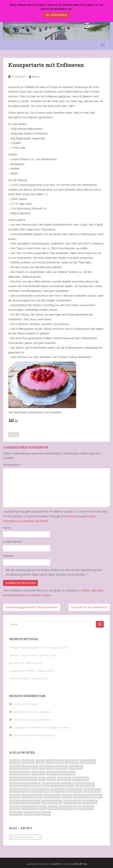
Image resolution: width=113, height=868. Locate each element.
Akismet (71, 516)
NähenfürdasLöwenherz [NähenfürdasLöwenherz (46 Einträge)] (88, 796)
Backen (14, 434)
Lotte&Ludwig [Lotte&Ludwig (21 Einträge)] (40, 790)
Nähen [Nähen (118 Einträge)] (67, 796)
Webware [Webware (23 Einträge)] (16, 813)
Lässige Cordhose (39, 720)
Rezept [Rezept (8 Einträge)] (53, 808)
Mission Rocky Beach (23, 655)
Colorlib (55, 864)
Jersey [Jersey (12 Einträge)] (51, 779)
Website (8, 556)
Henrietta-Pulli (18, 678)
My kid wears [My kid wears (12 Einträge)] (52, 796)
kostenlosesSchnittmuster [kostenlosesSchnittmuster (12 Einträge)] (25, 785)
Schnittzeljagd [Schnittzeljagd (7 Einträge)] (68, 808)
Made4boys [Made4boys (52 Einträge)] (74, 790)
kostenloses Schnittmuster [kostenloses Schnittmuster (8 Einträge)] (58, 785)
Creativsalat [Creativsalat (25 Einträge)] (88, 762)
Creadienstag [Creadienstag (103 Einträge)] (55, 762)
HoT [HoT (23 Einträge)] (42, 779)
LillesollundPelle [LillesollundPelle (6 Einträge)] (20, 790)
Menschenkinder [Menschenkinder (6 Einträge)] (32, 796)
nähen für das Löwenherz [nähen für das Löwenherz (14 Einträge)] (25, 802)
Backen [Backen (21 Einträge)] (15, 762)
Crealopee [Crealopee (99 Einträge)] (72, 762)
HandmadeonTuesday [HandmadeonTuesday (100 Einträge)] (23, 779)
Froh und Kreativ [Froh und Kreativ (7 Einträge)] (20, 773)
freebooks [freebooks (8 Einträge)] (76, 767)
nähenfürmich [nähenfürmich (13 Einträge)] (72, 802)
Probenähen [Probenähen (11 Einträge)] (29, 808)
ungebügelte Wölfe (21, 671)
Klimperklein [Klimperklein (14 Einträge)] (80, 779)
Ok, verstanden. (56, 15)
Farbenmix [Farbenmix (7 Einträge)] (46, 767)
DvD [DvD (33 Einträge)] (34, 767)
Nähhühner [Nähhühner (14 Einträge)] (90, 802)
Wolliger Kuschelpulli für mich (28, 647)
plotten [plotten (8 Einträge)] (15, 808)
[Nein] (108, 11)
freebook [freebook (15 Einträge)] (61, 767)
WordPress (81, 864)
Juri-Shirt (15, 663)
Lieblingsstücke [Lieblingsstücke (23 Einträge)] (85, 785)
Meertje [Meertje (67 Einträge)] (15, 796)
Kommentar (12, 465)
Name (7, 528)
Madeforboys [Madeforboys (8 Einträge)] (92, 790)
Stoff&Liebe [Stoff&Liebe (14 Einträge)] (86, 808)
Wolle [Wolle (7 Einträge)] (46, 813)
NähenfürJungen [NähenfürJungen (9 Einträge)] (52, 802)
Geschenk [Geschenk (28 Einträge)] (38, 773)
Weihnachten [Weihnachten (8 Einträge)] (32, 813)
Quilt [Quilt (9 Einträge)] (43, 808)
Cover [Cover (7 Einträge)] (40, 762)
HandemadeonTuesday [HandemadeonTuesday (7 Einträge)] (61, 773)
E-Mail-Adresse (13, 542)
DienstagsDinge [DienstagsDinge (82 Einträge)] (19, 767)
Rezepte (33, 704)
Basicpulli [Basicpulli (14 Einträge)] (28, 762)
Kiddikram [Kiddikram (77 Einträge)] (64, 779)
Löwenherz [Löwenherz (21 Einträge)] (58, 790)
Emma (36, 77)
